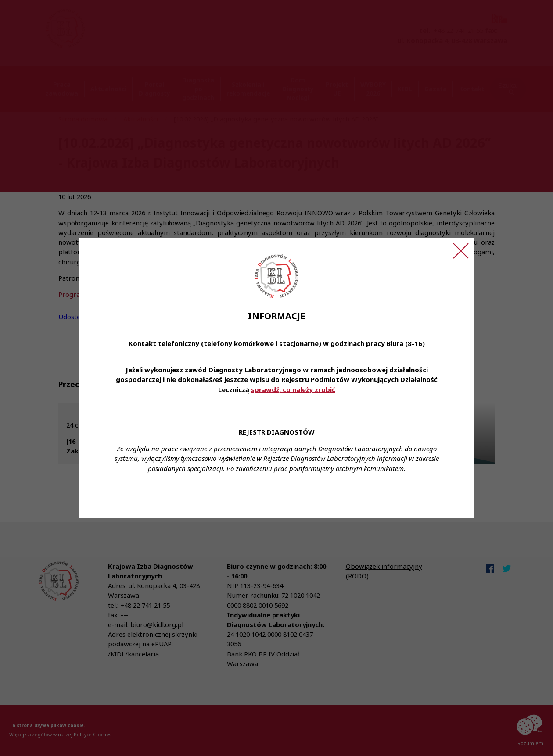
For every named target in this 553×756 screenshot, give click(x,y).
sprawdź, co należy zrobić (293, 389)
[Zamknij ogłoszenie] (461, 251)
